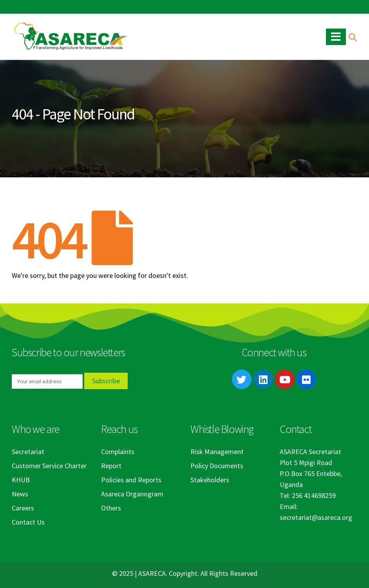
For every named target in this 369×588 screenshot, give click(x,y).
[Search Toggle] (352, 37)
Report (111, 466)
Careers (23, 508)
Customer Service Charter (49, 466)
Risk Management (217, 452)
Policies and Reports (131, 480)
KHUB (21, 480)
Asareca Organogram (132, 494)
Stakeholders (210, 480)
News (20, 494)
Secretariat (28, 452)
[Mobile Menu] (336, 37)
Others (111, 508)
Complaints (118, 452)
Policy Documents (217, 466)
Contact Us (28, 522)
